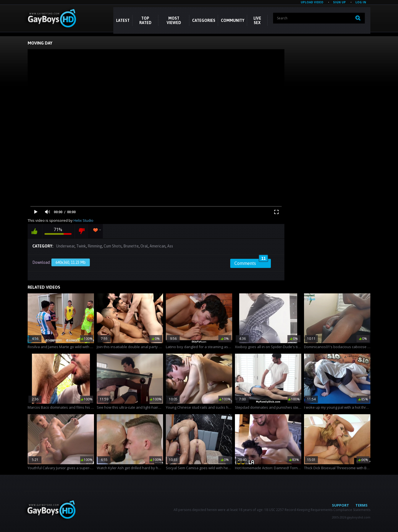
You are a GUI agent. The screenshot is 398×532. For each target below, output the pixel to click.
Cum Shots (113, 246)
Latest (123, 20)
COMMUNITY (233, 20)
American (158, 246)
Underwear (65, 246)
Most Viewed (174, 20)
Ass (170, 246)
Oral (144, 246)
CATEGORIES (204, 20)
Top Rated (145, 20)
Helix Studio (83, 220)
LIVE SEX (257, 20)
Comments (251, 262)
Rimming (95, 246)
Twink (81, 246)
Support (341, 505)
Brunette (131, 246)
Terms (362, 505)
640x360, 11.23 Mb (71, 262)
